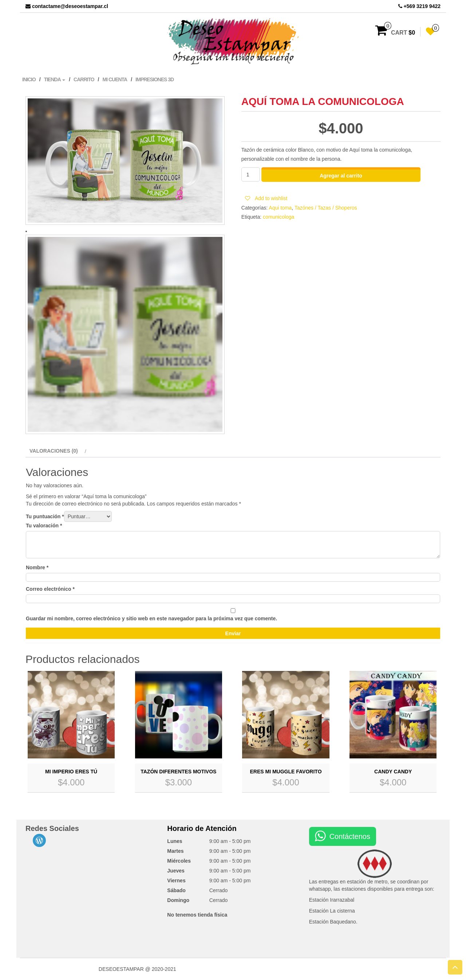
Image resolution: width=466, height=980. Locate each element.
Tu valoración (44, 526)
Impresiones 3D (155, 79)
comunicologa (279, 217)
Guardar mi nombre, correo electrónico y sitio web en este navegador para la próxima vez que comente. (151, 618)
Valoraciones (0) (54, 451)
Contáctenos (350, 836)
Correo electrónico (50, 589)
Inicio (29, 79)
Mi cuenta (115, 79)
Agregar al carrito (341, 176)
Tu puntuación (45, 516)
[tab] (57, 451)
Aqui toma (280, 208)
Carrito (84, 79)
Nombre (37, 567)
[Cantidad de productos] (251, 174)
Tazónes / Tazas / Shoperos (326, 208)
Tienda (55, 79)
